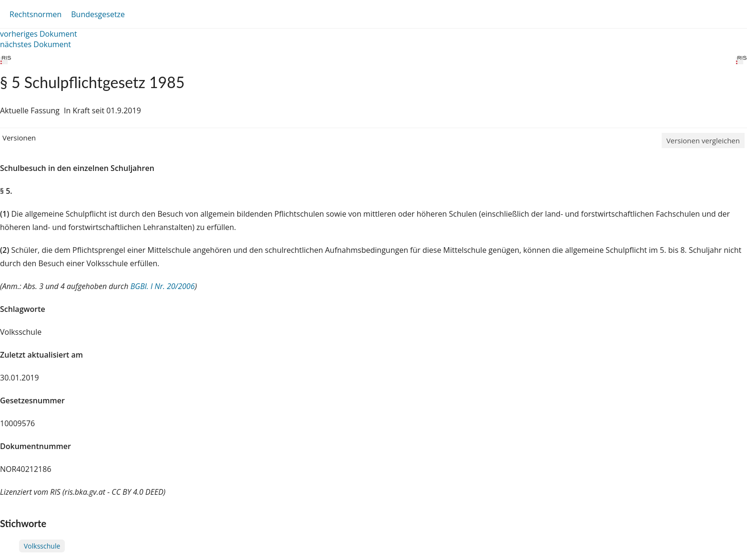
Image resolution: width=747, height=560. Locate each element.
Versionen (19, 138)
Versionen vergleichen (703, 140)
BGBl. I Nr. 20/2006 (163, 286)
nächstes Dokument (35, 44)
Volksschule (42, 546)
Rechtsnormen (35, 14)
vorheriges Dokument (39, 34)
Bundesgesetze (98, 14)
